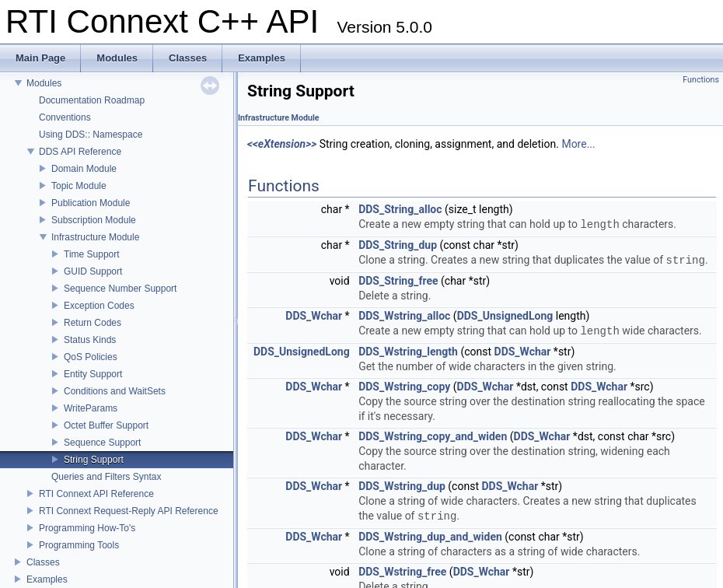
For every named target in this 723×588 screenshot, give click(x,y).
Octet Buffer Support (106, 425)
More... (578, 144)
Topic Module (79, 186)
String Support (94, 460)
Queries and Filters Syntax (106, 477)
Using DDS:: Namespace (91, 135)
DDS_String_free (398, 281)
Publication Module (91, 203)
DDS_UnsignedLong (505, 316)
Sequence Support (102, 443)
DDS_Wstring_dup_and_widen (430, 537)
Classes (43, 562)
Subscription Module (94, 220)
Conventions (65, 117)
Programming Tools (79, 545)
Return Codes (93, 323)
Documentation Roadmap (92, 100)
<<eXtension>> (282, 144)
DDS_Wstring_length (408, 352)
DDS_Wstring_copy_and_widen (433, 436)
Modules (44, 83)
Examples (47, 579)
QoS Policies (91, 357)
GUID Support (93, 271)
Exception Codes (99, 306)
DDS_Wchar (314, 316)
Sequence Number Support (120, 289)
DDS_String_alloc (400, 209)
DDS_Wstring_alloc (404, 316)
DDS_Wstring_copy (404, 387)
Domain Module (84, 169)
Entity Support (93, 374)
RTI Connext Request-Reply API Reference (129, 511)
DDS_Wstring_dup (402, 486)
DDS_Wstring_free (402, 572)
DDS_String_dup (398, 245)
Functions (701, 80)
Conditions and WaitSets (115, 391)
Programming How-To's (87, 528)
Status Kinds (90, 340)
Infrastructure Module (95, 237)
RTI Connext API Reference (96, 494)
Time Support (92, 254)
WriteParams (91, 408)
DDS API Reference (80, 152)
